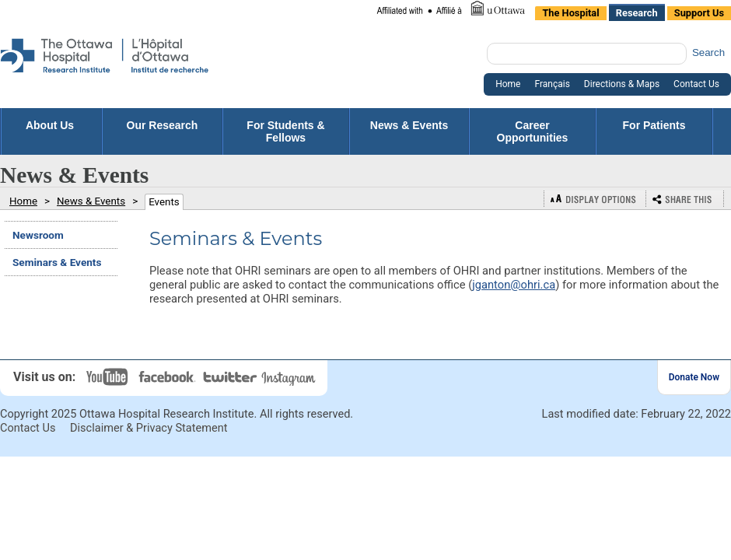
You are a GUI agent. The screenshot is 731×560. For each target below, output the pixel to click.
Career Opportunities (533, 131)
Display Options (595, 199)
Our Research (163, 131)
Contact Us (696, 84)
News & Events (409, 131)
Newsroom (38, 235)
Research (637, 13)
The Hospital (570, 13)
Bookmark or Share (685, 199)
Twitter (231, 377)
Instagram (290, 377)
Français (552, 84)
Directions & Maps (622, 84)
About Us (51, 125)
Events (164, 202)
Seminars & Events (57, 262)
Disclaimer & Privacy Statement (149, 428)
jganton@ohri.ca (514, 285)
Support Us (699, 13)
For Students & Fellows (285, 131)
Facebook (169, 377)
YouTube (109, 377)
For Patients (654, 131)
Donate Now (694, 377)
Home (508, 84)
